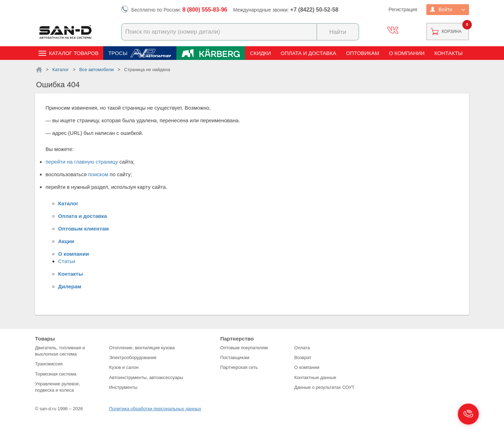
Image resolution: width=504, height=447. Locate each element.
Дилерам (70, 286)
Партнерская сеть (239, 367)
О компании (407, 53)
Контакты (449, 53)
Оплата (302, 348)
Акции (66, 241)
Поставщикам (235, 357)
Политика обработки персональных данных (155, 409)
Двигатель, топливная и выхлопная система (60, 351)
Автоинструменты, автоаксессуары (146, 377)
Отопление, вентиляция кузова (142, 348)
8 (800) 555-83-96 (205, 10)
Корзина (451, 32)
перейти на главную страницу (82, 162)
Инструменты (123, 387)
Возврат (303, 357)
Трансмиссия (49, 364)
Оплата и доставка (309, 53)
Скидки (260, 53)
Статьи (67, 261)
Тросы (118, 53)
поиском (98, 174)
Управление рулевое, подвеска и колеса (58, 387)
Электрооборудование (133, 357)
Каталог (68, 203)
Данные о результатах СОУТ (324, 387)
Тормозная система (56, 374)
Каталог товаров (74, 53)
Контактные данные (315, 377)
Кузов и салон (124, 367)
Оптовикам (363, 53)
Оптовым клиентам (83, 229)
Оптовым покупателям (244, 348)
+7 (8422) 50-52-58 (314, 10)
